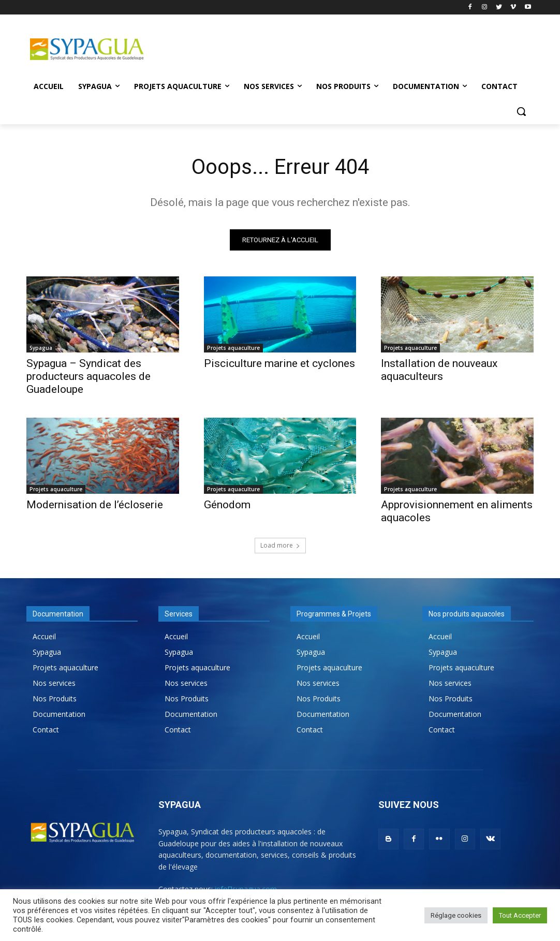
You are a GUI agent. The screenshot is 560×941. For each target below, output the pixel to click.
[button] (521, 111)
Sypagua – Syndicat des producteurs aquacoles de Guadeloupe (89, 376)
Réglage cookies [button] (456, 915)
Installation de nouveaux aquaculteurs (439, 370)
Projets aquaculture (233, 348)
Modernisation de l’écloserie (95, 505)
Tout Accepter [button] (520, 915)
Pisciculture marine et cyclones (279, 363)
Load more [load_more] (280, 545)
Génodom (227, 505)
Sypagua (41, 348)
